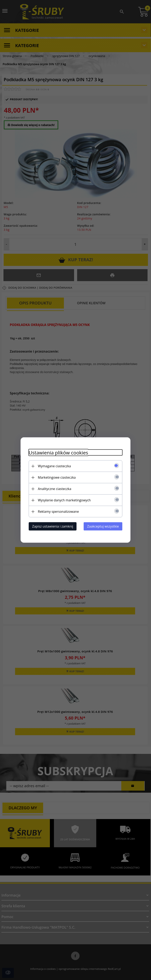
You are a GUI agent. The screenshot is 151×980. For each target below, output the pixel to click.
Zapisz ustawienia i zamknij (53, 526)
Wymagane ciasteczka (54, 466)
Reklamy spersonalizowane (58, 512)
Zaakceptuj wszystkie (103, 526)
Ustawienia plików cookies (58, 453)
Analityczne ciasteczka (55, 489)
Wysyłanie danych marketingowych (64, 500)
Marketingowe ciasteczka (57, 477)
